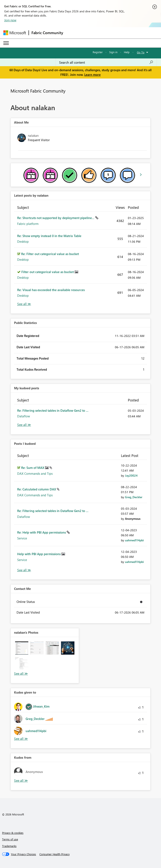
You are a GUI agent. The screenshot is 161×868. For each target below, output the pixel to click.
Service (22, 538)
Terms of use (10, 839)
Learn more (92, 75)
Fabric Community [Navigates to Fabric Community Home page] (47, 33)
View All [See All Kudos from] (21, 781)
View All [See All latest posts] (24, 304)
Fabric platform (28, 224)
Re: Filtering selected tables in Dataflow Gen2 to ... (53, 410)
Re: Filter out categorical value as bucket (50, 254)
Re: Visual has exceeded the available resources (51, 290)
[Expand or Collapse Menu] (6, 43)
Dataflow (24, 416)
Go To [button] (141, 52)
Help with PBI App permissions (39, 554)
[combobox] (106, 62)
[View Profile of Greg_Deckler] (134, 497)
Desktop (23, 241)
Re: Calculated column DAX (37, 489)
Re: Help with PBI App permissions (42, 532)
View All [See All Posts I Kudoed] (24, 570)
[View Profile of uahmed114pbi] (134, 540)
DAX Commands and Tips (35, 473)
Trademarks (9, 846)
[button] (22, 648)
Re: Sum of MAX (33, 468)
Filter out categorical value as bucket (48, 272)
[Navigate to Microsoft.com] (15, 33)
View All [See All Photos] (21, 674)
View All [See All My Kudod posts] (24, 425)
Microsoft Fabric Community (38, 91)
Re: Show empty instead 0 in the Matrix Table (49, 236)
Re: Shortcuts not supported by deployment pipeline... (56, 218)
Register (98, 52)
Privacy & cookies (13, 833)
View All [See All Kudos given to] (21, 739)
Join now (10, 20)
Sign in (113, 52)
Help (127, 52)
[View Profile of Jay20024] (131, 475)
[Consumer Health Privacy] (55, 854)
